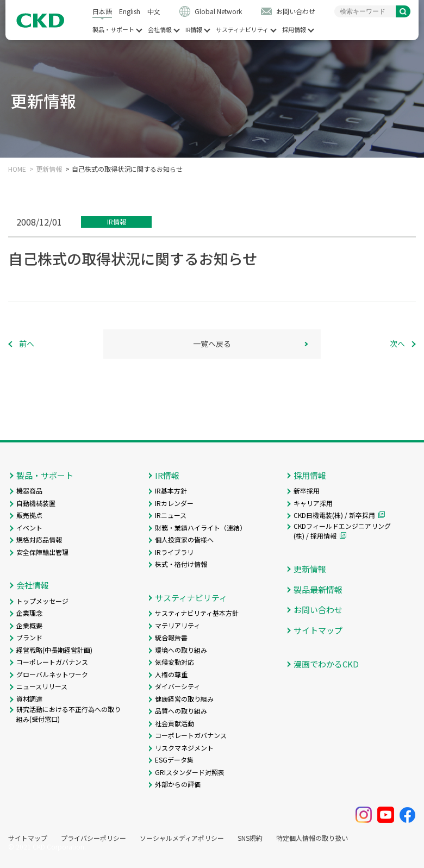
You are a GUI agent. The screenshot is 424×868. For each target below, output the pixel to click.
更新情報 (49, 169)
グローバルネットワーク (52, 674)
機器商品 (29, 491)
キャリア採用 (313, 503)
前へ (27, 344)
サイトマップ (318, 630)
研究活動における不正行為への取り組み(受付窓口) (68, 714)
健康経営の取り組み (184, 699)
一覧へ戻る (212, 344)
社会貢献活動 (174, 723)
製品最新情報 (318, 589)
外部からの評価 (178, 784)
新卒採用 (307, 491)
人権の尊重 (171, 674)
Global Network (218, 11)
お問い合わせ (296, 11)
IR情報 (194, 30)
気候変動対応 (174, 662)
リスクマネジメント (184, 748)
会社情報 (160, 30)
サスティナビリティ (242, 30)
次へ (397, 344)
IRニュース (171, 515)
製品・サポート (113, 30)
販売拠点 (29, 515)
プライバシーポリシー (93, 838)
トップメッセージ (42, 601)
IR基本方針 (171, 491)
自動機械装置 (36, 503)
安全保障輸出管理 (42, 552)
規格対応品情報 (39, 539)
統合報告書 (171, 637)
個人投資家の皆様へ (184, 539)
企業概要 (29, 625)
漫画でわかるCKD (326, 664)
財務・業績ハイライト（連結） (201, 527)
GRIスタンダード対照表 (190, 772)
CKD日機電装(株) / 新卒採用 (334, 515)
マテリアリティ (177, 625)
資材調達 (29, 699)
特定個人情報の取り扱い (312, 838)
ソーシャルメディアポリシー (182, 838)
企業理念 (29, 613)
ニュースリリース (42, 686)
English (130, 11)
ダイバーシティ (177, 686)
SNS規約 (250, 838)
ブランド (29, 637)
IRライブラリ (174, 552)
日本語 (102, 11)
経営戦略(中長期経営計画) (54, 650)
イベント (29, 527)
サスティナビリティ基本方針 (197, 613)
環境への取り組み (181, 650)
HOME (17, 169)
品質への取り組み (181, 711)
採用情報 (294, 30)
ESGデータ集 (174, 760)
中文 (154, 11)
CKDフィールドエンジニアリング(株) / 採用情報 (342, 531)
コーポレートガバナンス (52, 662)
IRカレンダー (174, 503)
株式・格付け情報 (181, 564)
